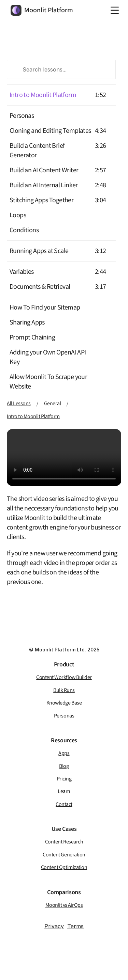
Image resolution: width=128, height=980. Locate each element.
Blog (64, 766)
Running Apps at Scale (39, 251)
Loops (18, 215)
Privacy (54, 926)
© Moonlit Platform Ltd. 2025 (64, 650)
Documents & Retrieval (40, 287)
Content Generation (64, 855)
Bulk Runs (64, 690)
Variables (22, 272)
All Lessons (19, 404)
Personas (22, 116)
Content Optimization (64, 867)
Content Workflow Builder (64, 677)
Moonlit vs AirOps (64, 905)
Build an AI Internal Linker (44, 185)
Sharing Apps (27, 322)
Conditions (24, 230)
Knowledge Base (64, 703)
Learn (64, 792)
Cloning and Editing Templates (50, 131)
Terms (75, 926)
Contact (64, 804)
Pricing (64, 779)
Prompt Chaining (32, 337)
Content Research (64, 842)
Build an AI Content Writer (44, 170)
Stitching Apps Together (41, 200)
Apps (64, 753)
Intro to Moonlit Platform (43, 95)
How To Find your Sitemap (45, 307)
